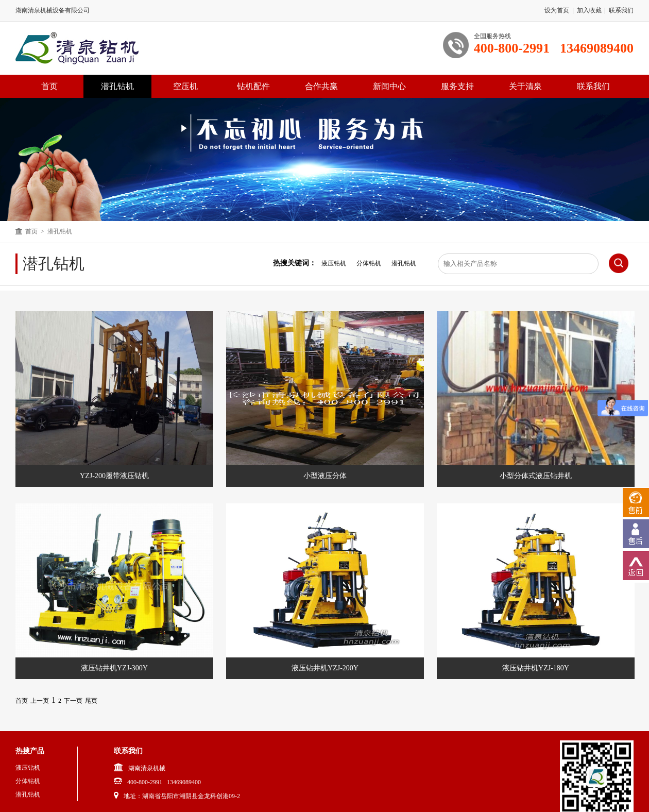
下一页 (73, 701)
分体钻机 (369, 263)
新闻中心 (389, 86)
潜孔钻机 (117, 86)
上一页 (40, 701)
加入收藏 (589, 10)
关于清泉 (525, 86)
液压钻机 (334, 263)
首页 (31, 231)
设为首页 (557, 10)
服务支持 (457, 86)
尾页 (91, 701)
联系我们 (621, 10)
